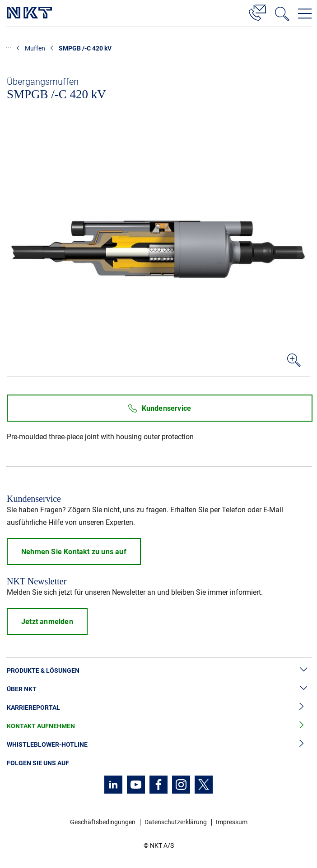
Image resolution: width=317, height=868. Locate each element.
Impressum (232, 822)
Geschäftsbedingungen (103, 822)
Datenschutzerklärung (176, 822)
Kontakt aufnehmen (158, 726)
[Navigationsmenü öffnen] (305, 14)
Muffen (35, 48)
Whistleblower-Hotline (158, 745)
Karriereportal (158, 708)
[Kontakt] (257, 11)
